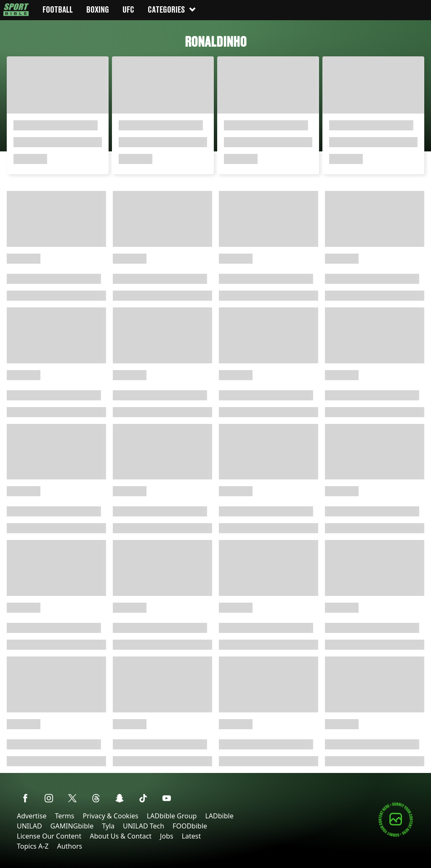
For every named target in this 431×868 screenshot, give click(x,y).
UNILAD (29, 826)
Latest (192, 836)
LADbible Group (172, 816)
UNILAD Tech (144, 826)
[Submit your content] (396, 835)
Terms (64, 816)
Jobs (167, 836)
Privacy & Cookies (110, 816)
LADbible (219, 816)
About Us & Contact (121, 836)
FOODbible (190, 826)
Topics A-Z (33, 846)
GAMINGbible (72, 826)
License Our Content (49, 836)
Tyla (108, 826)
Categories (172, 9)
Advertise (32, 816)
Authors (69, 846)
